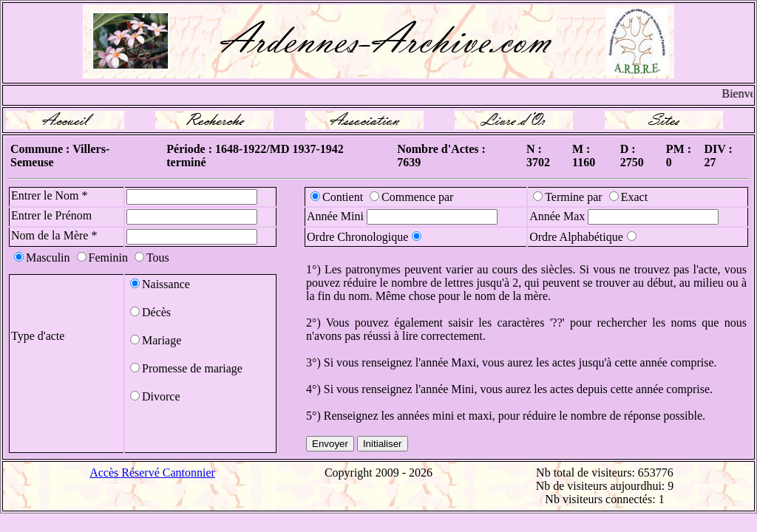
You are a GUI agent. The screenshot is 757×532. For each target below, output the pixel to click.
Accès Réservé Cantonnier (152, 473)
